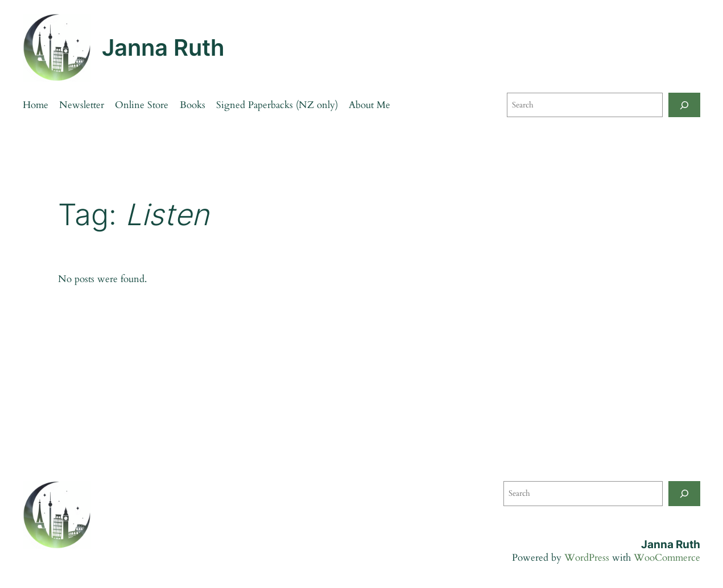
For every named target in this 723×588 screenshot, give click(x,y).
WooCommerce (667, 558)
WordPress (587, 558)
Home (36, 105)
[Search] (684, 105)
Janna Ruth (163, 47)
